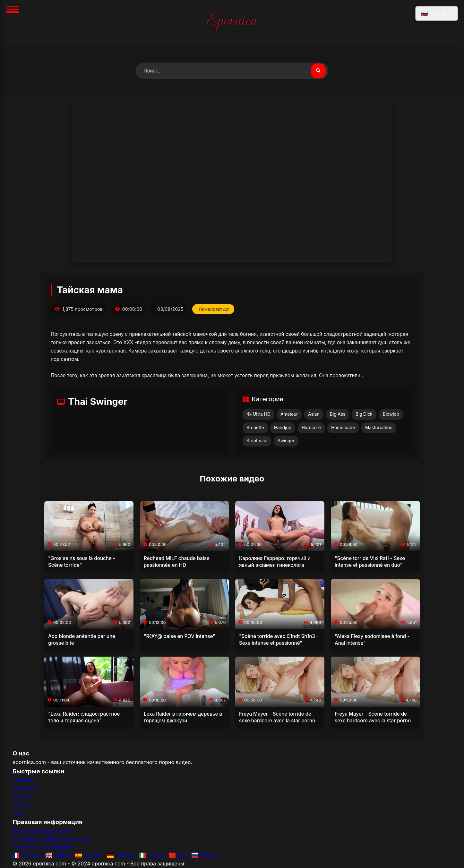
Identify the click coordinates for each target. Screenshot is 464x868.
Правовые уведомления (43, 831)
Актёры (22, 796)
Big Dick (364, 414)
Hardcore (311, 428)
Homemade (343, 428)
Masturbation (379, 428)
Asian (314, 414)
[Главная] (232, 23)
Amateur (289, 414)
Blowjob (391, 414)
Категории (26, 788)
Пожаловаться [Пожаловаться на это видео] (215, 309)
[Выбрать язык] (436, 14)
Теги (18, 813)
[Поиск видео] (318, 71)
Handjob (283, 428)
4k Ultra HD (258, 414)
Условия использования (43, 847)
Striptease (257, 441)
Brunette (255, 428)
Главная (23, 780)
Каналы (22, 805)
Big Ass (338, 414)
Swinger (286, 441)
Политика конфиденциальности (52, 839)
